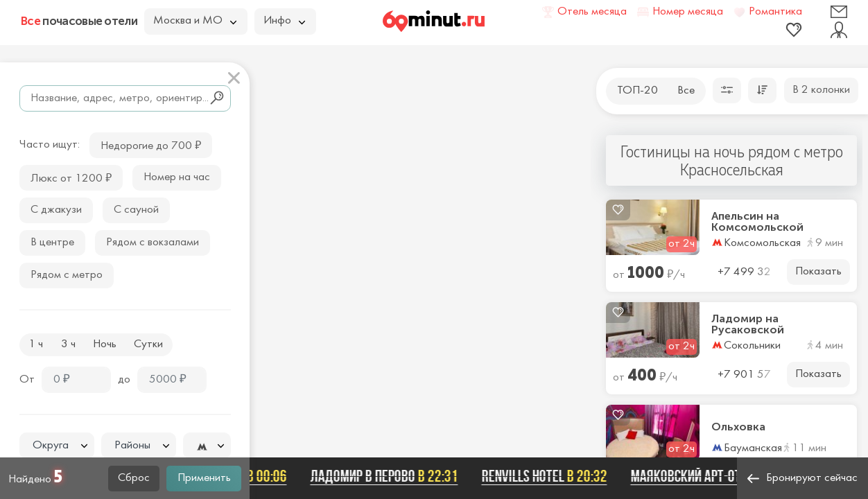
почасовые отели (79, 21)
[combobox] (57, 446)
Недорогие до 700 (151, 145)
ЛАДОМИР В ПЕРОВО (387, 476)
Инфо (284, 21)
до (124, 380)
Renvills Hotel (547, 476)
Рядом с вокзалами (153, 243)
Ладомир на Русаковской (748, 324)
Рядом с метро (67, 275)
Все (686, 91)
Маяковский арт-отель (720, 476)
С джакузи (56, 210)
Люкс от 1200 (71, 177)
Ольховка (738, 427)
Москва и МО (195, 21)
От (27, 380)
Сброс (134, 478)
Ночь (105, 344)
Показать (818, 272)
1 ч (36, 344)
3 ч (68, 344)
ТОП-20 (637, 91)
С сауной (136, 210)
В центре (52, 243)
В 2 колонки (821, 90)
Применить (204, 478)
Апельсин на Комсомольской (757, 222)
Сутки (148, 344)
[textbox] (57, 446)
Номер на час (177, 177)
